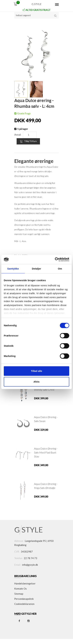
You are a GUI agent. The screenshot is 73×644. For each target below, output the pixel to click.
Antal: (18, 135)
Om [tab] (60, 269)
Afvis (37, 382)
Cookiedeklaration (24, 604)
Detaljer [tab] (36, 269)
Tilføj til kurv (28, 141)
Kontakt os (21, 589)
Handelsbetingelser (25, 584)
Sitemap (19, 594)
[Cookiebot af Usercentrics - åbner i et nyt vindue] (55, 259)
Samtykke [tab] (13, 269)
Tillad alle (36, 371)
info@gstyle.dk (30, 565)
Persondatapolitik (24, 599)
